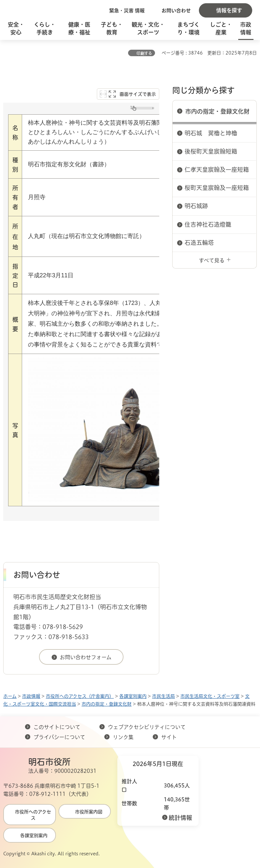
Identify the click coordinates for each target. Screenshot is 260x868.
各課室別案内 (133, 696)
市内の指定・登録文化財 (217, 111)
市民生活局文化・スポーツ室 (210, 696)
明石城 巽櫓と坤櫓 (211, 133)
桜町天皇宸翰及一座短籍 (217, 188)
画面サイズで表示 (138, 94)
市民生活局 (163, 696)
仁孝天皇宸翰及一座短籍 (217, 170)
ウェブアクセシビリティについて (147, 727)
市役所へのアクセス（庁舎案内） (80, 696)
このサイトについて (57, 727)
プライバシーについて (59, 737)
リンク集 (123, 737)
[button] (123, 10)
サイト (170, 737)
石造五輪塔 (199, 243)
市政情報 (31, 696)
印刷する (144, 53)
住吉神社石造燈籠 (208, 224)
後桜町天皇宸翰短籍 (211, 151)
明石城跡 (196, 206)
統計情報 (180, 818)
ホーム (10, 696)
